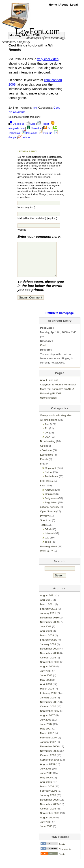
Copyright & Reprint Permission (58, 391)
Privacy (44, 522)
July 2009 (46, 633)
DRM (48, 536)
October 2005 (48, 815)
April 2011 (46, 606)
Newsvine (34, 128)
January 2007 (48, 749)
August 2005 (47, 824)
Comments (56, 856)
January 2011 (48, 620)
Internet (49, 540)
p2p (47, 544)
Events (44, 466)
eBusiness (46, 457)
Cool (57, 108)
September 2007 (50, 718)
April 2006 (46, 789)
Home (53, 5)
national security (50, 514)
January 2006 (48, 802)
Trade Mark (51, 483)
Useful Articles (48, 404)
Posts (53, 851)
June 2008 (46, 682)
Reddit (43, 124)
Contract (50, 501)
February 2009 (49, 646)
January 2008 (48, 704)
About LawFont (49, 387)
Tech (43, 531)
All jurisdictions (49, 426)
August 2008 (47, 673)
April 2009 (46, 638)
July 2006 (46, 775)
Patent (49, 479)
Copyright (50, 475)
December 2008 (49, 655)
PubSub (46, 133)
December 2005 (49, 806)
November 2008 (49, 660)
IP (41, 470)
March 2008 (47, 695)
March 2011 (47, 611)
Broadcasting (48, 448)
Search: (60, 568)
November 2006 (49, 758)
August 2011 (47, 602)
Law (42, 492)
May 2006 (46, 784)
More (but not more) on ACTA (57, 396)
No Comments (17, 112)
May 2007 (46, 735)
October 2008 (48, 664)
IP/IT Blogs (46, 488)
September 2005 (50, 820)
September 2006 (50, 766)
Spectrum (46, 527)
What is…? (46, 558)
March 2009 (47, 642)
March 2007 (47, 740)
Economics (46, 461)
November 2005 (49, 811)
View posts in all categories (56, 422)
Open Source (48, 518)
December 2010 (49, 624)
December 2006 (49, 753)
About (64, 5)
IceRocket (30, 133)
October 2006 (48, 762)
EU (47, 435)
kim (35, 108)
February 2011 (49, 615)
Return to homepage (60, 320)
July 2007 (46, 726)
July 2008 (46, 678)
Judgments (51, 505)
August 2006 (47, 771)
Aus (47, 431)
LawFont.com (38, 31)
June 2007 (46, 731)
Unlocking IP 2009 (51, 400)
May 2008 (46, 686)
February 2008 (49, 700)
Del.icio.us (16, 124)
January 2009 (48, 651)
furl (48, 128)
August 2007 (47, 722)
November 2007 (49, 709)
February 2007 (49, 744)
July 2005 (46, 829)
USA (47, 443)
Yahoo (24, 137)
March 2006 (47, 793)
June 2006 (46, 780)
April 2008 (46, 691)
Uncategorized (48, 553)
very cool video (48, 59)
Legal (74, 5)
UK (47, 439)
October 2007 (48, 713)
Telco (48, 548)
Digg (31, 124)
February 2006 (49, 797)
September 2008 (50, 669)
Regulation (51, 509)
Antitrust (50, 496)
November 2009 (49, 629)
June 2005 (46, 833)
